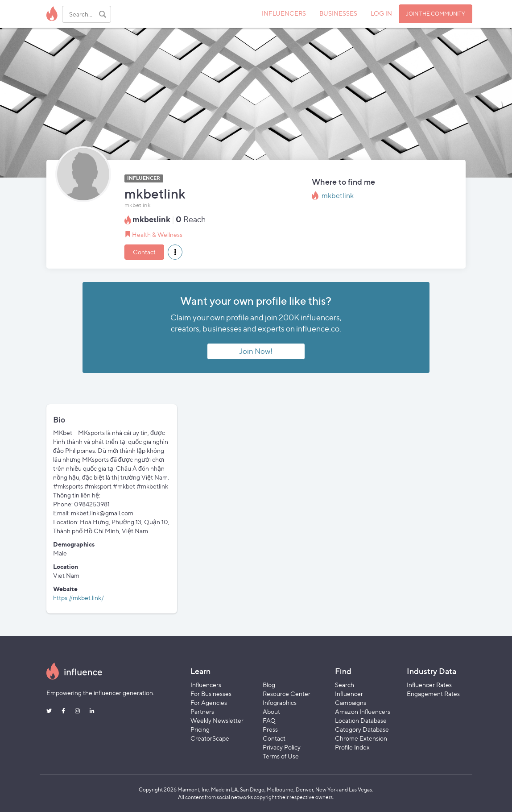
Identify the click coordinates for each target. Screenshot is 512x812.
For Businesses (211, 694)
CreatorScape (210, 738)
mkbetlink (338, 196)
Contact (144, 252)
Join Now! (256, 351)
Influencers (206, 685)
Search (345, 685)
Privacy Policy (282, 747)
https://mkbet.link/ (78, 598)
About (271, 711)
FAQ (269, 720)
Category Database (362, 729)
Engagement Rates (433, 694)
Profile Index (352, 747)
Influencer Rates (429, 685)
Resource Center (287, 694)
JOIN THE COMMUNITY (436, 14)
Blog (269, 685)
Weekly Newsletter (217, 720)
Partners (202, 711)
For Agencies (209, 702)
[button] (175, 252)
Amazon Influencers (363, 711)
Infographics (280, 702)
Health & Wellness (157, 234)
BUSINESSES (338, 13)
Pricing (200, 729)
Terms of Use (281, 756)
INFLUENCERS (284, 13)
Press (270, 729)
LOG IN (381, 13)
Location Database (361, 720)
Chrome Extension (361, 738)
